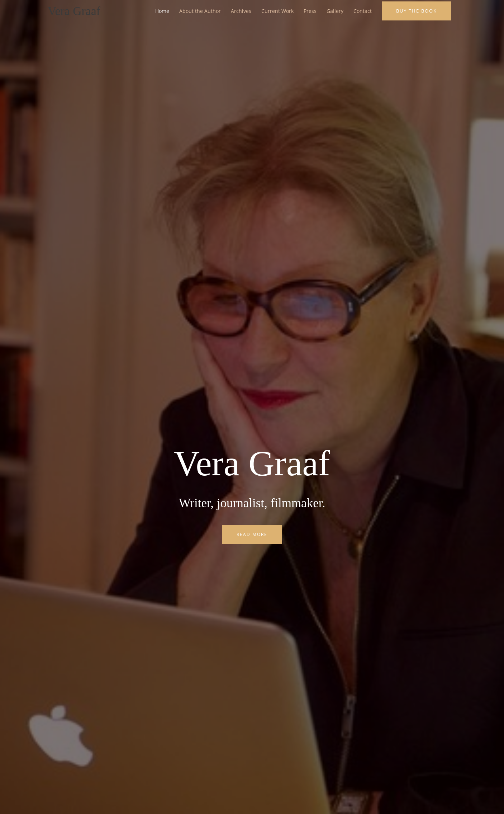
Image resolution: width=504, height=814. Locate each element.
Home (162, 11)
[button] (417, 11)
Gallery (335, 11)
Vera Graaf (75, 11)
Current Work (277, 11)
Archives (241, 11)
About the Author (200, 11)
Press (310, 11)
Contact (363, 11)
